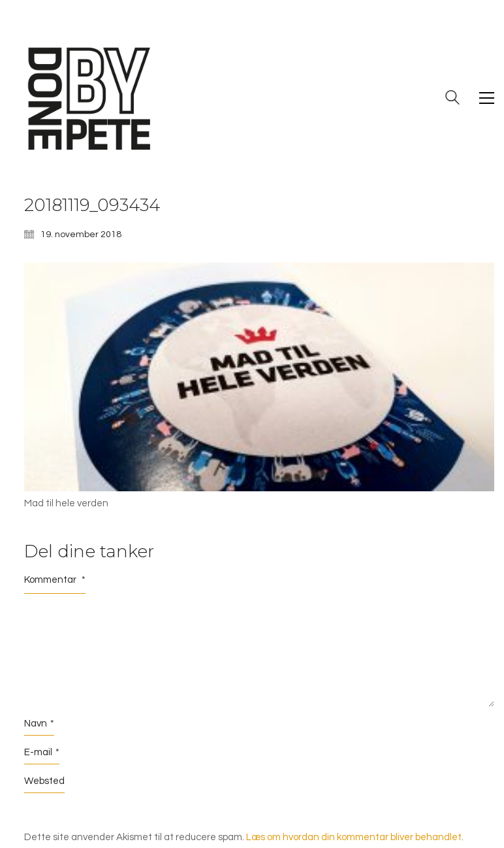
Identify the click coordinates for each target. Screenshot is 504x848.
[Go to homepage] (89, 98)
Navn (39, 724)
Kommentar (55, 580)
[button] (487, 98)
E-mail (42, 753)
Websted (44, 781)
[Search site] (452, 99)
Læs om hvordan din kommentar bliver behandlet (354, 837)
